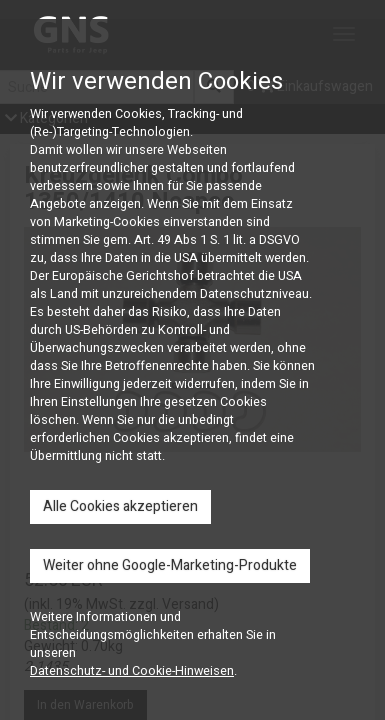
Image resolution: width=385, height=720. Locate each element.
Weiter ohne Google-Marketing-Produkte (170, 565)
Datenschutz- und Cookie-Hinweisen (132, 671)
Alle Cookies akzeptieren (120, 506)
